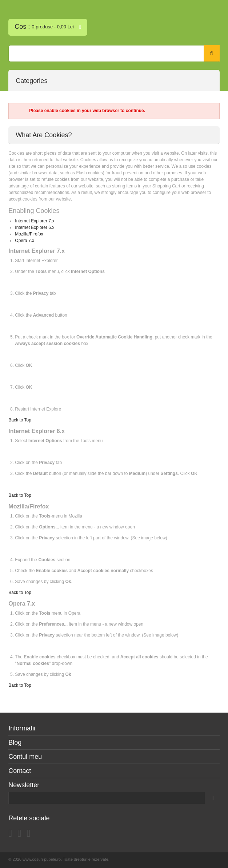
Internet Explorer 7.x (35, 221)
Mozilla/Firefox (29, 234)
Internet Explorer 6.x (35, 227)
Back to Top (20, 420)
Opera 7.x (25, 241)
